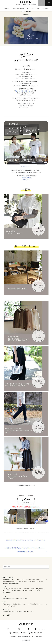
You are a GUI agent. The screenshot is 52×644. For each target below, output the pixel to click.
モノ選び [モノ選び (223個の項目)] (25, 591)
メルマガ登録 (38, 633)
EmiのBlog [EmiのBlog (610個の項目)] (5, 589)
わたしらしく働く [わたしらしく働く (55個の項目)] (18, 598)
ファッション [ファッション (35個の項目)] (6, 591)
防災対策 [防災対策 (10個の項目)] (19, 591)
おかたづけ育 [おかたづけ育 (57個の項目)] (11, 604)
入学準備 (37, 591)
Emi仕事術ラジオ (14, 633)
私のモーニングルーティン (18, 579)
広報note (24, 633)
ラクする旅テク (19, 581)
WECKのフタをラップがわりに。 (26, 552)
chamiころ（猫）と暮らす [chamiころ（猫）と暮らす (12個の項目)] (9, 606)
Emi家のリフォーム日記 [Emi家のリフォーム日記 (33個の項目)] (29, 589)
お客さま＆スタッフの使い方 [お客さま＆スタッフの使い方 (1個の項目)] (10, 612)
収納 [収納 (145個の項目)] (37, 589)
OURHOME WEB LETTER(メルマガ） (16, 540)
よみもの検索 (6, 615)
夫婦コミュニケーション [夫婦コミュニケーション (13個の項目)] (42, 604)
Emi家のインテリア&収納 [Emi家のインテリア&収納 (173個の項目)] (15, 589)
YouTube (30, 629)
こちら (32, 485)
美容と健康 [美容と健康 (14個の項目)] (13, 591)
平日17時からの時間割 (31, 579)
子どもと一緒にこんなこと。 (23, 91)
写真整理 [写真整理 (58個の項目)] (33, 604)
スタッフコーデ (42, 579)
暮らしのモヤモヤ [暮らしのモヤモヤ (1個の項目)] (7, 593)
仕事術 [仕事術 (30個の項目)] (26, 598)
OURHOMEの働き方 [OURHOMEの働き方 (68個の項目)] (8, 598)
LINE (31, 633)
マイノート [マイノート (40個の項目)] (31, 591)
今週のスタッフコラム (36, 581)
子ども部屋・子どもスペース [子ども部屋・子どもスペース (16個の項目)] (22, 604)
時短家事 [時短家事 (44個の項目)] (41, 589)
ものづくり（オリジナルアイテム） (37, 540)
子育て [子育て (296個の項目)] (4, 604)
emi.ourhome (22, 629)
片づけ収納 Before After (8, 581)
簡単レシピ (27, 581)
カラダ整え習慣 (6, 579)
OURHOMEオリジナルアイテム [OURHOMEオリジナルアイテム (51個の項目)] (26, 612)
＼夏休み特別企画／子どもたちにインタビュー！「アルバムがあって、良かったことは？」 (27, 548)
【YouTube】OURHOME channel (11, 583)
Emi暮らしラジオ (40, 629)
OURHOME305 (12, 629)
